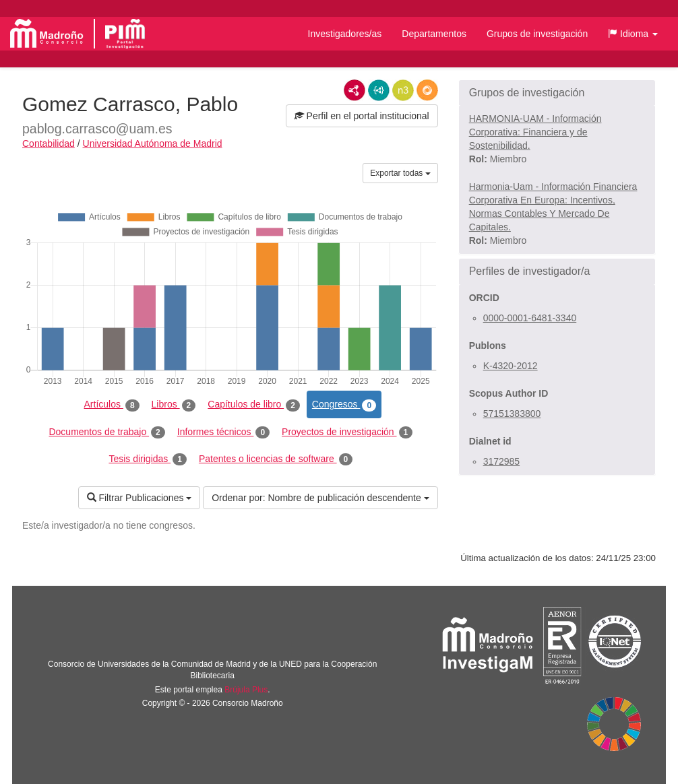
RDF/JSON (427, 90)
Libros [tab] (174, 405)
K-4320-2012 (511, 366)
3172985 (502, 461)
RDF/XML (355, 90)
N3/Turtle (403, 90)
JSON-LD (379, 90)
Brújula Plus (246, 690)
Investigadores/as (345, 34)
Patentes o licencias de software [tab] (276, 459)
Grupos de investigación (537, 34)
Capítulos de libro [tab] (254, 405)
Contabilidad (49, 143)
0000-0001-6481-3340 (530, 318)
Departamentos (434, 34)
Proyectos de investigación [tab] (347, 432)
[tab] (557, 93)
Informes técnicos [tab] (223, 432)
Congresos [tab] (344, 405)
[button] (633, 34)
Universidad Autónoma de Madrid (153, 143)
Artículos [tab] (112, 405)
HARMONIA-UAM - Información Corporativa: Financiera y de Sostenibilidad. (535, 132)
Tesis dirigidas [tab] (148, 459)
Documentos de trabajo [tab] (106, 432)
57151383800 (512, 414)
